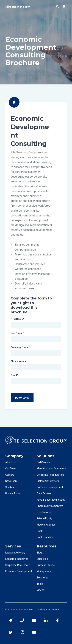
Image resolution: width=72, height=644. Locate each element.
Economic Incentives (17, 559)
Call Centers (43, 462)
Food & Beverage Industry (51, 500)
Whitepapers (44, 571)
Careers (10, 475)
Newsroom (11, 481)
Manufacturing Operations (52, 469)
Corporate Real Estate (18, 565)
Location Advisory (15, 553)
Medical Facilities (46, 525)
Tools (40, 584)
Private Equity (44, 518)
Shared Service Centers (50, 506)
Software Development (50, 487)
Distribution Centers (48, 481)
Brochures (42, 578)
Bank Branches (45, 537)
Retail (40, 531)
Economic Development (19, 571)
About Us (10, 462)
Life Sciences (44, 512)
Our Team (11, 469)
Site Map (10, 487)
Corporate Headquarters (50, 475)
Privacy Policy (13, 493)
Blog (39, 553)
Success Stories (46, 565)
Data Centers (44, 493)
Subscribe (42, 559)
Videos (41, 590)
